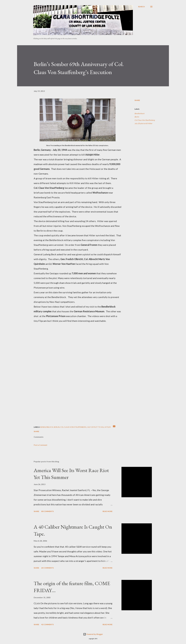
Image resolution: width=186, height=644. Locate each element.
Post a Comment (40, 445)
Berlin (137, 117)
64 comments (47, 568)
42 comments (47, 624)
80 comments (47, 511)
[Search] (141, 7)
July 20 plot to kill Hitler (143, 123)
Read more (108, 511)
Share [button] (137, 100)
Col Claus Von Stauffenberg (145, 120)
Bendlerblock (139, 113)
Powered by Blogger (93, 634)
